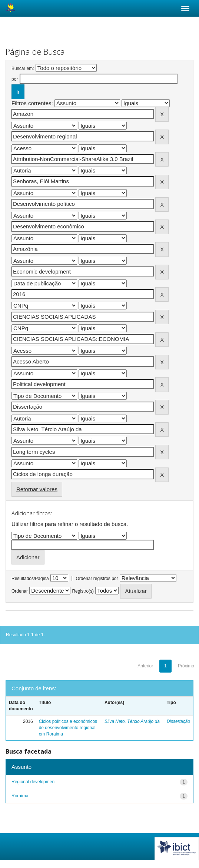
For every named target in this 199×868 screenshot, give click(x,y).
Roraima (20, 796)
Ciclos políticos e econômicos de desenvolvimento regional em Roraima (68, 728)
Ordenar (20, 591)
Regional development (34, 782)
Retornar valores (37, 489)
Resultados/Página (30, 579)
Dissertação (178, 721)
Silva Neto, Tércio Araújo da (132, 721)
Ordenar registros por (97, 579)
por (15, 79)
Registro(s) (83, 591)
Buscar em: (23, 68)
